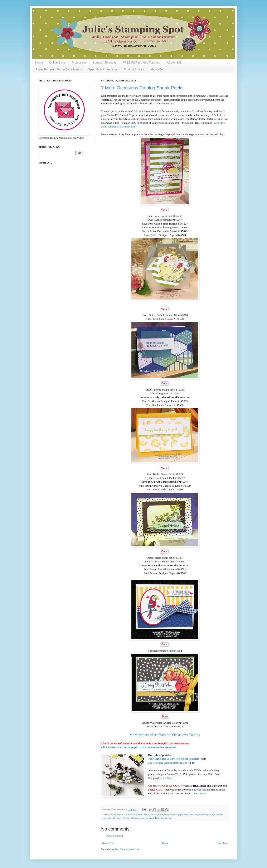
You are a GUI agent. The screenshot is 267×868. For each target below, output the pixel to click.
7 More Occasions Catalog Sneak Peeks (142, 88)
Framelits (219, 814)
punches (144, 818)
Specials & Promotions (103, 69)
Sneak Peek (154, 818)
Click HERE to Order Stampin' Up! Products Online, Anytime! (139, 747)
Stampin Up (166, 818)
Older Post (222, 843)
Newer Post (108, 843)
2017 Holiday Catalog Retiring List (168, 763)
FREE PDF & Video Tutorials (141, 62)
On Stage (135, 818)
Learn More (166, 778)
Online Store (57, 62)
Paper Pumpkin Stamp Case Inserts (59, 69)
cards (161, 814)
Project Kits (79, 62)
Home (39, 62)
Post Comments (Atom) (127, 849)
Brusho (154, 814)
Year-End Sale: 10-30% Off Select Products (174, 759)
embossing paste (206, 814)
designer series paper (174, 814)
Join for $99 (174, 62)
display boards (191, 814)
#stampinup (115, 814)
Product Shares (134, 69)
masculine (107, 818)
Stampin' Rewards (105, 62)
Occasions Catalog (122, 818)
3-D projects (127, 814)
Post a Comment (115, 836)
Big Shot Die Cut (142, 814)
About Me (156, 69)
